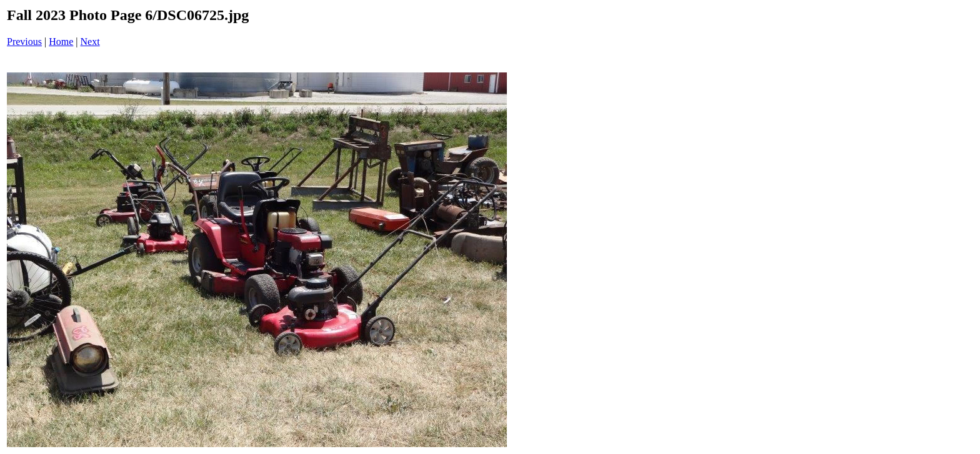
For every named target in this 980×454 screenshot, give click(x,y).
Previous (24, 42)
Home (61, 42)
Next (90, 42)
